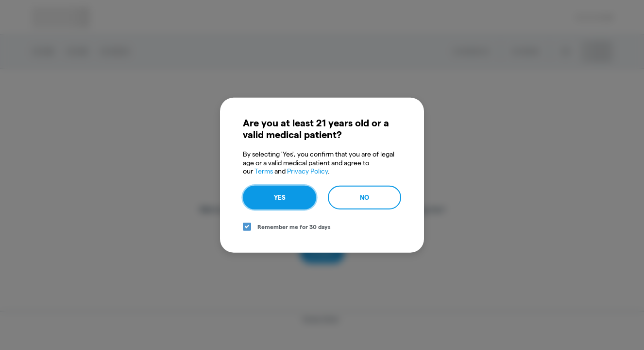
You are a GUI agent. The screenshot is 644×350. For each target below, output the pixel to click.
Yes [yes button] (280, 197)
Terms (264, 171)
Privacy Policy (307, 171)
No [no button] (364, 197)
